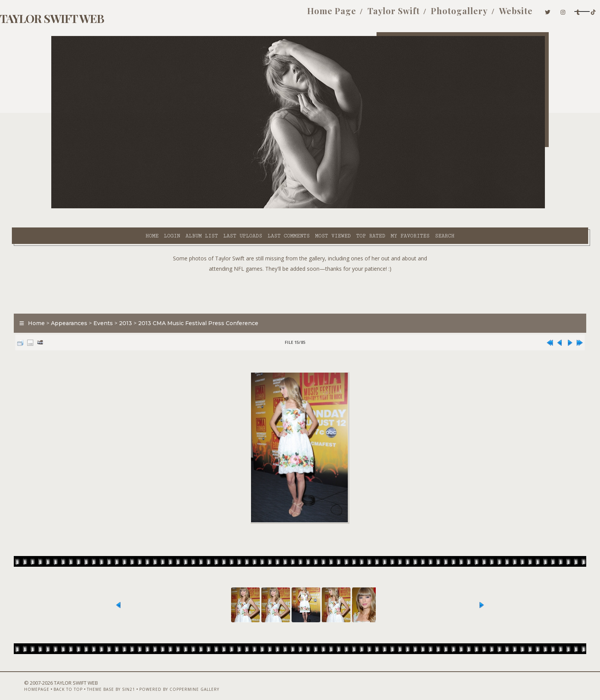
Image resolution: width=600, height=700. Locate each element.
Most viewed (264, 207)
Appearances (108, 304)
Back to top (95, 680)
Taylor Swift (312, 15)
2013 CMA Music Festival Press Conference (238, 304)
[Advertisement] (300, 272)
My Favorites (341, 207)
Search (376, 207)
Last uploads (174, 207)
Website (434, 15)
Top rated (302, 207)
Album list (133, 207)
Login (103, 207)
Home (83, 207)
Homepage (64, 680)
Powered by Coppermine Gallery (206, 680)
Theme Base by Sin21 (138, 680)
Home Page (250, 15)
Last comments (220, 207)
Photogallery (377, 15)
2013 (165, 304)
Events (143, 304)
